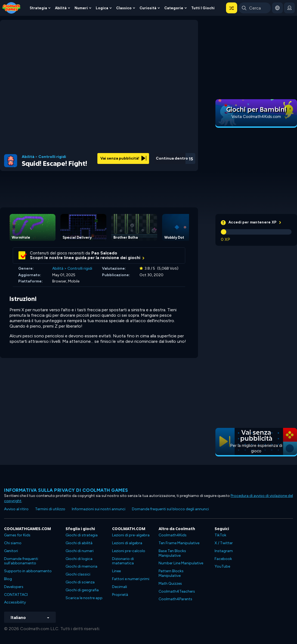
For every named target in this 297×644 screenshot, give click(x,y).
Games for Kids (17, 535)
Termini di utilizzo (50, 509)
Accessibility (15, 602)
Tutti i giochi (203, 8)
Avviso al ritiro (16, 509)
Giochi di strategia (82, 535)
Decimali (120, 587)
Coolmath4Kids (173, 535)
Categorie (174, 8)
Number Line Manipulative (181, 563)
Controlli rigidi (52, 157)
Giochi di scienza (80, 582)
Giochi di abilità (79, 543)
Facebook (223, 559)
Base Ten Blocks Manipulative (172, 553)
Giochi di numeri (80, 551)
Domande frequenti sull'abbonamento (21, 561)
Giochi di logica (79, 559)
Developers (14, 587)
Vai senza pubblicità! (123, 158)
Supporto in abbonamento (28, 571)
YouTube (222, 566)
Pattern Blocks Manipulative (171, 573)
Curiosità (148, 8)
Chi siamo (13, 543)
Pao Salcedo (104, 253)
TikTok (220, 535)
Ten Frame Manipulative (179, 543)
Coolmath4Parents (175, 599)
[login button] (289, 8)
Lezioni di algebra (127, 543)
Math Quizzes (170, 584)
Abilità (61, 8)
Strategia (38, 8)
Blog (8, 579)
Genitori (11, 551)
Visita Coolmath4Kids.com (256, 117)
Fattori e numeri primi (131, 579)
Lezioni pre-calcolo (129, 551)
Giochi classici (78, 574)
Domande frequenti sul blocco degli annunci (170, 509)
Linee (116, 571)
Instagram (224, 551)
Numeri (81, 8)
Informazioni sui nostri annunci (99, 509)
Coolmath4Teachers (177, 591)
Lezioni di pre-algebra (131, 535)
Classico (124, 8)
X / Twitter (224, 543)
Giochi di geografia (82, 590)
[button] (232, 8)
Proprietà (120, 595)
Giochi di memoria (81, 566)
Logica (102, 8)
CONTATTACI (16, 595)
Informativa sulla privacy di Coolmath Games (66, 490)
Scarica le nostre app (84, 598)
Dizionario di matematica (123, 561)
